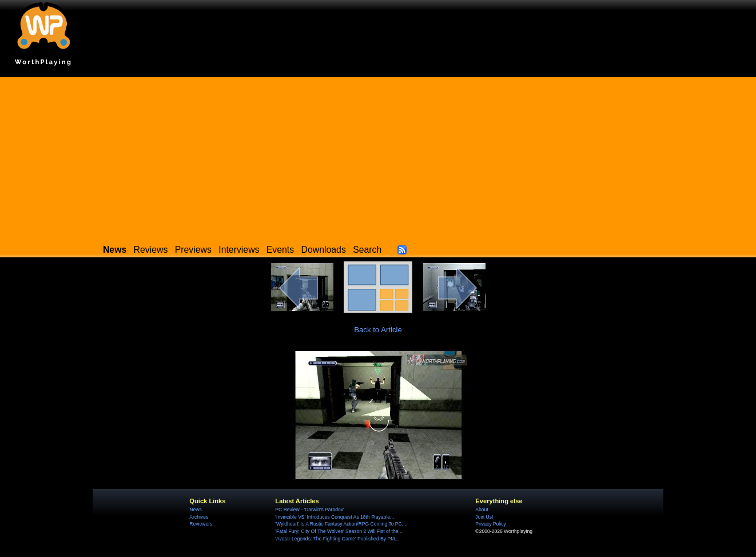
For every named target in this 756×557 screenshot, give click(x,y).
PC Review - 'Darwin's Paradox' (309, 510)
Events (280, 250)
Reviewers (201, 524)
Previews (193, 250)
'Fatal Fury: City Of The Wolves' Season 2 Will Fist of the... (339, 531)
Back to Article (378, 330)
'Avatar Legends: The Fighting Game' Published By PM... (337, 539)
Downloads (324, 250)
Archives (199, 517)
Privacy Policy (490, 524)
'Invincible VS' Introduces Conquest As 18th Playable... (335, 517)
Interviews (239, 250)
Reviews (151, 250)
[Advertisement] (378, 157)
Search (367, 250)
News (195, 510)
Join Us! (484, 517)
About (482, 510)
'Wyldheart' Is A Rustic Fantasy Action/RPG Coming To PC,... (341, 524)
